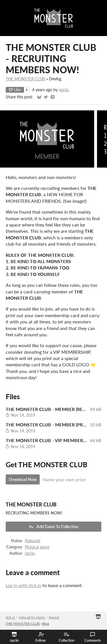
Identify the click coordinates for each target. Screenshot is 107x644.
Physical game (37, 547)
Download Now (23, 479)
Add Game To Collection (53, 527)
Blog (46, 624)
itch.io (10, 617)
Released (33, 541)
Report (54, 617)
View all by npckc (32, 617)
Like (15, 90)
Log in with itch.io (24, 585)
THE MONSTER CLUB (25, 79)
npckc (64, 90)
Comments (93, 637)
